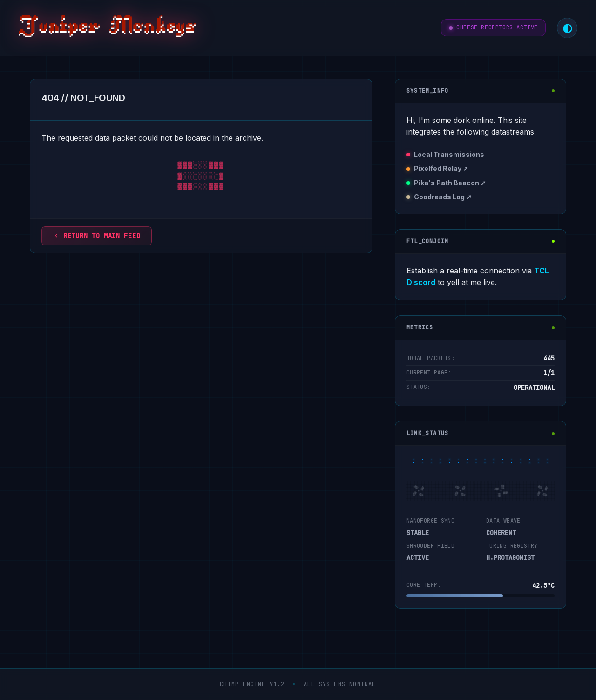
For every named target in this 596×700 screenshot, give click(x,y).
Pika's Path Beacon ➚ (450, 183)
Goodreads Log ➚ (443, 197)
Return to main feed (97, 236)
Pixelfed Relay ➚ (441, 168)
